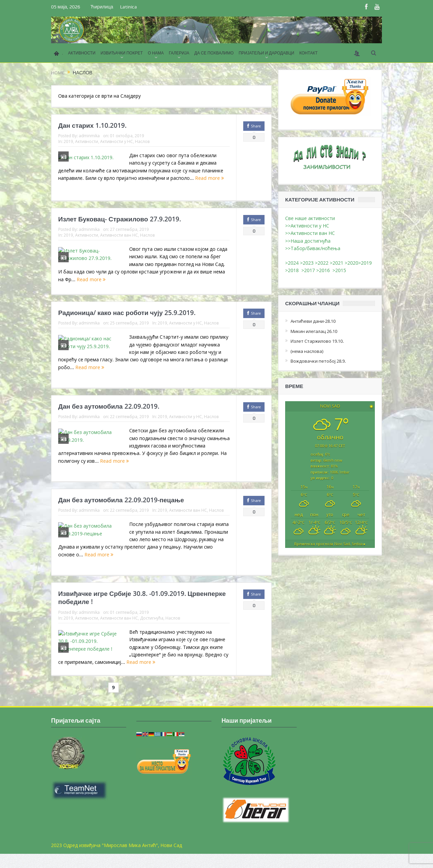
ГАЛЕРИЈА (179, 53)
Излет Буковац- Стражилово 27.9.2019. (120, 224)
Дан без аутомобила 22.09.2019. (109, 417)
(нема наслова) (307, 351)
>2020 (351, 263)
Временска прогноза (330, 544)
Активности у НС (117, 141)
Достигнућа (152, 629)
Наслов (142, 141)
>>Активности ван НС (310, 233)
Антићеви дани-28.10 (313, 321)
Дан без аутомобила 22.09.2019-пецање (121, 511)
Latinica (129, 7)
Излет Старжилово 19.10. (317, 341)
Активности (87, 141)
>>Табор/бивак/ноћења (313, 248)
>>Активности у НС (307, 226)
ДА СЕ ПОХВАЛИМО (214, 53)
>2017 (309, 270)
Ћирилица (102, 7)
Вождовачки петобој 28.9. (318, 361)
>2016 (324, 270)
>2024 (292, 263)
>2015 (341, 270)
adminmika (89, 136)
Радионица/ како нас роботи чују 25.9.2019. (127, 324)
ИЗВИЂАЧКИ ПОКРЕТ (122, 53)
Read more (200, 193)
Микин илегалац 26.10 (314, 331)
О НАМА (156, 53)
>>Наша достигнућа (308, 241)
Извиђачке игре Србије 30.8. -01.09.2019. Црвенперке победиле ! (142, 609)
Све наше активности (310, 218)
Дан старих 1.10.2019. (92, 125)
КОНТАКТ (309, 53)
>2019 (365, 263)
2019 (68, 141)
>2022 (322, 263)
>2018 (293, 270)
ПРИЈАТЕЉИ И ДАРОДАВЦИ (266, 53)
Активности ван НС (119, 241)
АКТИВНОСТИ (82, 53)
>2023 (307, 263)
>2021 (337, 263)
